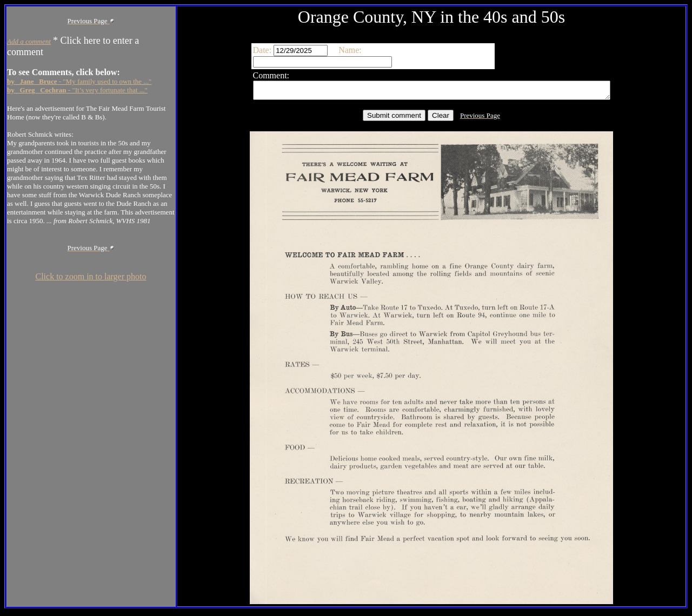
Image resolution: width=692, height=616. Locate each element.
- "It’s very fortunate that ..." (77, 90)
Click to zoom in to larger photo (91, 276)
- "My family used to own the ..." (79, 81)
